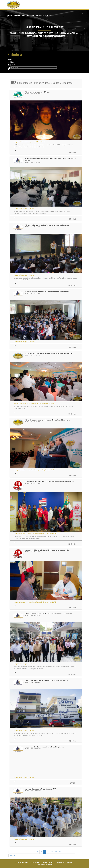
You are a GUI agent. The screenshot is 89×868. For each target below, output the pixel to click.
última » (12, 855)
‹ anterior (22, 852)
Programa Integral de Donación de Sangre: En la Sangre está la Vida (35, 534)
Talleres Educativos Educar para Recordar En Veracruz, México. (46, 680)
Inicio (10, 16)
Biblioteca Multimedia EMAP (24, 16)
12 (60, 852)
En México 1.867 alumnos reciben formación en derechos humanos (47, 292)
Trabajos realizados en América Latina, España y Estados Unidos (34, 403)
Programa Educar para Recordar (24, 208)
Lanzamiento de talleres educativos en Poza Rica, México (44, 747)
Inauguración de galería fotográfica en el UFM (40, 789)
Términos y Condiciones (64, 863)
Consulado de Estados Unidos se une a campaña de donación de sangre (49, 482)
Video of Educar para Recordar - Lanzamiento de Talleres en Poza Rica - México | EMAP (46, 765)
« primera (13, 852)
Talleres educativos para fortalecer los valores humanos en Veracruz (48, 614)
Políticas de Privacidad (44, 865)
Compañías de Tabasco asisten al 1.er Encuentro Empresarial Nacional (49, 353)
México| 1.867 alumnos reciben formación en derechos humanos (47, 225)
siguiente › (70, 852)
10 (52, 852)
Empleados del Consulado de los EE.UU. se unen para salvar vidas (47, 550)
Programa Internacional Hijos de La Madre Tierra (29, 142)
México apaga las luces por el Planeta (37, 92)
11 (56, 852)
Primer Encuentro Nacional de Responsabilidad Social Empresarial (47, 420)
